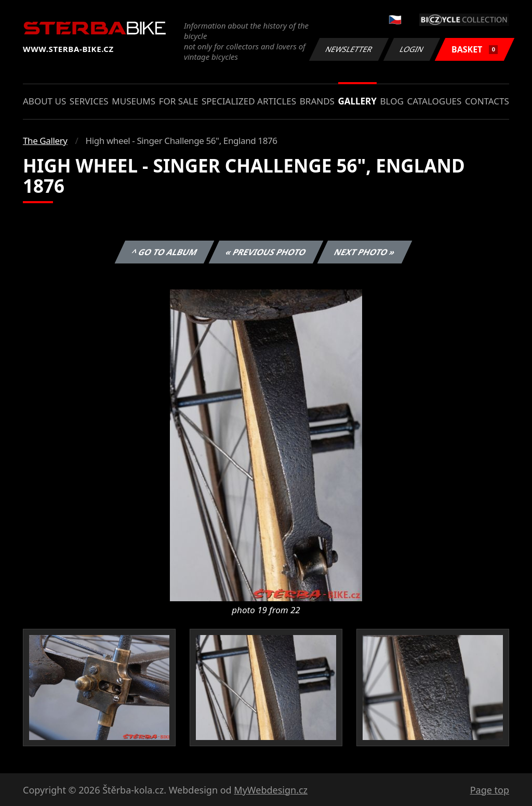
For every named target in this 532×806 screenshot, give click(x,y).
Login (412, 49)
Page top (490, 790)
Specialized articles (249, 101)
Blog (392, 101)
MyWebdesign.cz (271, 790)
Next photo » (365, 252)
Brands (317, 101)
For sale (179, 101)
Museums (134, 101)
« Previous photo (266, 252)
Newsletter (349, 49)
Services (89, 101)
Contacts (487, 101)
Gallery (357, 101)
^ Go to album (164, 252)
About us (44, 101)
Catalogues (434, 101)
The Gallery (45, 141)
